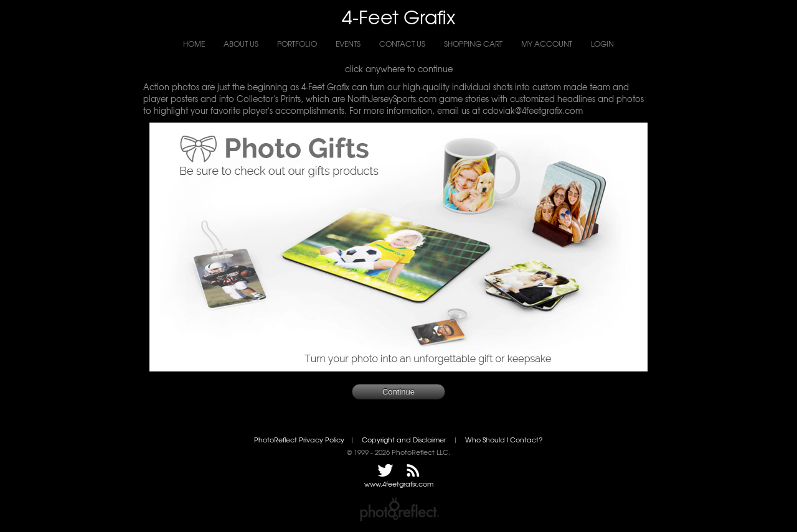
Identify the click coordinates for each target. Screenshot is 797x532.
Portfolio (297, 44)
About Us (241, 44)
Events (348, 44)
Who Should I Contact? (504, 440)
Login (602, 44)
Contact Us (402, 44)
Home (194, 44)
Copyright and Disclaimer (405, 440)
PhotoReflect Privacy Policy (299, 440)
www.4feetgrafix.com (399, 484)
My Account (547, 44)
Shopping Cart (473, 44)
